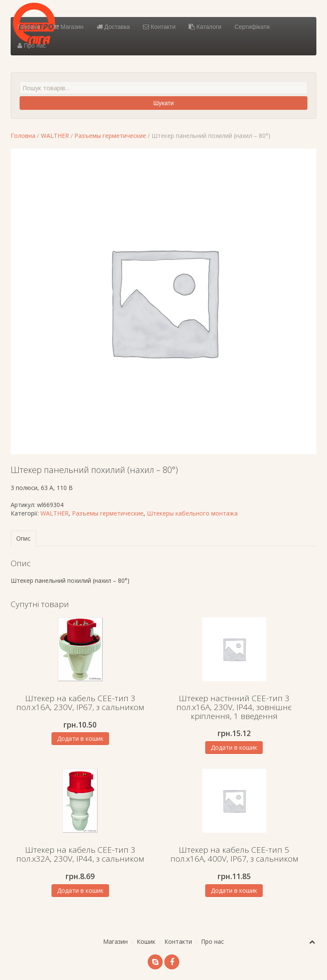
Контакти (159, 27)
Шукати (163, 103)
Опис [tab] (23, 538)
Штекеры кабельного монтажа (192, 513)
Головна (29, 27)
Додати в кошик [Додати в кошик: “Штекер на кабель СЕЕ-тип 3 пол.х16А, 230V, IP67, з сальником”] (80, 738)
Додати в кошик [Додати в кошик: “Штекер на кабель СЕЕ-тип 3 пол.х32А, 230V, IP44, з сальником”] (80, 890)
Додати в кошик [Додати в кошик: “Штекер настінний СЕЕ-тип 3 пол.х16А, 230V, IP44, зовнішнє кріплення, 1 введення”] (234, 747)
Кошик (146, 941)
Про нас (32, 46)
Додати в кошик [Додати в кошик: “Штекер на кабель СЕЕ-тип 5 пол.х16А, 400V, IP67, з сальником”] (234, 890)
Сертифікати (252, 27)
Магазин (68, 27)
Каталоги (205, 27)
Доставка (113, 27)
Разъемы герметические (110, 136)
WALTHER (55, 136)
